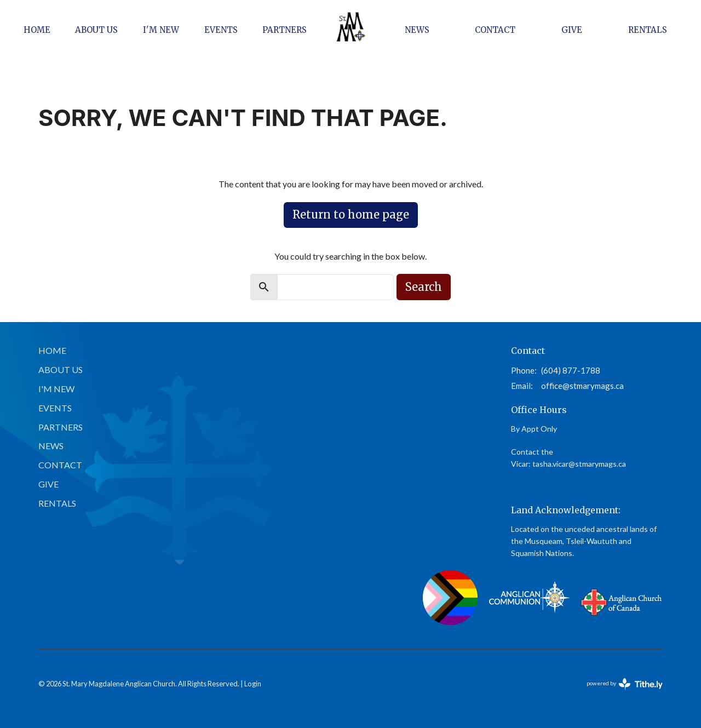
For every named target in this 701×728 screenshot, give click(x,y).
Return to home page (351, 214)
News (417, 30)
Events (221, 30)
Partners (285, 30)
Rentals (648, 30)
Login (253, 684)
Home (37, 30)
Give (572, 30)
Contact (495, 30)
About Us (96, 30)
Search (424, 287)
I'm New (161, 30)
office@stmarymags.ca (582, 386)
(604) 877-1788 (571, 370)
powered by (625, 684)
